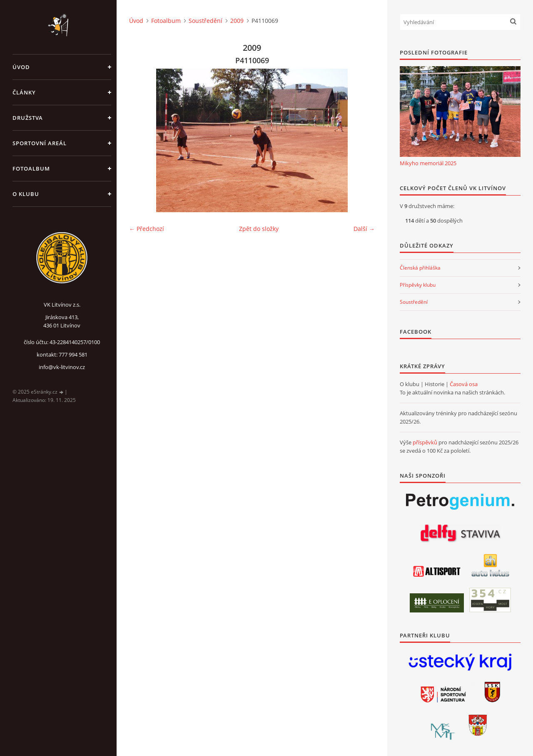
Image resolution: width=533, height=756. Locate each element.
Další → (364, 229)
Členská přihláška (420, 268)
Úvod (21, 67)
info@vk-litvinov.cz (62, 367)
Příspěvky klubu (418, 285)
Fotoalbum (31, 169)
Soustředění (205, 21)
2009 (237, 21)
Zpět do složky (259, 229)
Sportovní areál (40, 143)
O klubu (26, 194)
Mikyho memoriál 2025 (428, 163)
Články (24, 92)
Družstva (28, 118)
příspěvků (425, 442)
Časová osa (464, 384)
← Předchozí (147, 229)
